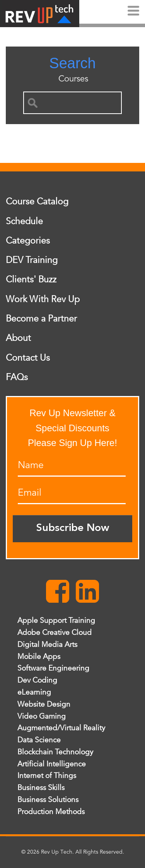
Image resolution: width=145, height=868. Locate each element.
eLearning (34, 692)
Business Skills (41, 788)
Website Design (44, 704)
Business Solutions (48, 800)
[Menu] (133, 12)
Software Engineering (53, 668)
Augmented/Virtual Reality (61, 728)
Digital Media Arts (47, 645)
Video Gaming (42, 716)
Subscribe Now (73, 528)
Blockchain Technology (55, 752)
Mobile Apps (39, 657)
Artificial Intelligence (52, 764)
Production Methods (51, 812)
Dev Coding (37, 680)
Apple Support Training (56, 621)
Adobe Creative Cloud (55, 633)
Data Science (39, 740)
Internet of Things (47, 776)
